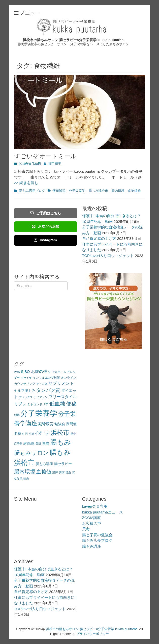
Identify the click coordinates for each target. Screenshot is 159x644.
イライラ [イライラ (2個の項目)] (26, 378)
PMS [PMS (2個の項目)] (17, 372)
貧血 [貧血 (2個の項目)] (68, 472)
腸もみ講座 (92, 546)
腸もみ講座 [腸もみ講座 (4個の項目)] (44, 464)
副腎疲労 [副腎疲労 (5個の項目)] (46, 424)
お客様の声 (92, 523)
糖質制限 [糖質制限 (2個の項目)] (29, 444)
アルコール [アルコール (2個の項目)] (59, 372)
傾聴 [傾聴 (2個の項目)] (17, 415)
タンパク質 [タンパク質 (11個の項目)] (48, 390)
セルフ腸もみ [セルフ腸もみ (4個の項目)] (25, 391)
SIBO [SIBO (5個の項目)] (25, 371)
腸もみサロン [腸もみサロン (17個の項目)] (31, 453)
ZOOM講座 (92, 518)
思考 (86, 529)
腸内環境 (118, 191)
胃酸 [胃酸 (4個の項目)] (46, 443)
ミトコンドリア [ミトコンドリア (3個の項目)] (38, 404)
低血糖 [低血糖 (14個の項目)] (57, 404)
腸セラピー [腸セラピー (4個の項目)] (63, 464)
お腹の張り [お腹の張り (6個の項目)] (41, 371)
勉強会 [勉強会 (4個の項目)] (60, 424)
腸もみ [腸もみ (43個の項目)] (61, 442)
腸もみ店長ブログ (32, 191)
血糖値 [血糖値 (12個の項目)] (44, 472)
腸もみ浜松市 (98, 191)
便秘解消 (59, 191)
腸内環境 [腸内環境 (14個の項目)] (25, 471)
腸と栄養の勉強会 (97, 535)
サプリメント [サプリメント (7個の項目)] (61, 383)
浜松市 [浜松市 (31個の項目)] (60, 432)
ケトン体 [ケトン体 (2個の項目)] (42, 384)
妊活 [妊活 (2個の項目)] (25, 434)
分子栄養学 (77, 191)
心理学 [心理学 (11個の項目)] (42, 433)
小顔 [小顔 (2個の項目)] (31, 434)
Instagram (45, 240)
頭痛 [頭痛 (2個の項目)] (26, 479)
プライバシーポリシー (92, 634)
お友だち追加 (45, 226)
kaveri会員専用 (95, 506)
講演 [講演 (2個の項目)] (62, 472)
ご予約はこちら (45, 213)
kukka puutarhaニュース (103, 512)
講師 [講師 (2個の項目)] (55, 472)
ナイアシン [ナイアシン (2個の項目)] (41, 397)
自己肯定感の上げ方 (99, 238)
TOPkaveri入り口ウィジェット (108, 256)
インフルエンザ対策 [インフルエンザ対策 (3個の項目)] (46, 378)
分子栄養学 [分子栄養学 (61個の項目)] (39, 413)
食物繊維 (134, 191)
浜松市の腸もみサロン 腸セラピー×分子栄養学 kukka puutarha (73, 40)
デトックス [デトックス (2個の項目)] (26, 397)
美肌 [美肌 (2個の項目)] (38, 444)
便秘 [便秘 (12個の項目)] (71, 404)
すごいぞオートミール (45, 156)
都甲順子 (55, 164)
